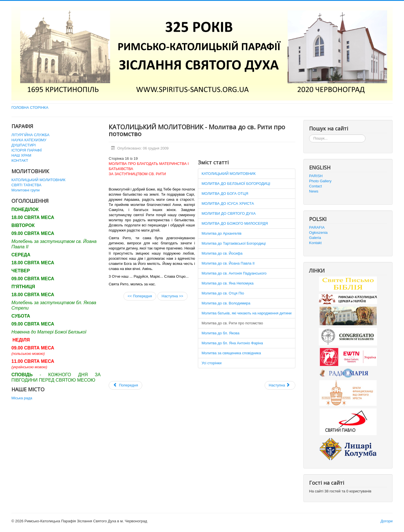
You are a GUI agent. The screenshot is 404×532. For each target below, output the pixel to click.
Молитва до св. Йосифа (222, 253)
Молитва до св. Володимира (226, 303)
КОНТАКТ (20, 160)
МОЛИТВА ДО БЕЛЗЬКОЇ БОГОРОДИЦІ (236, 184)
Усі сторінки (212, 363)
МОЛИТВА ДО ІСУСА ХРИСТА (228, 203)
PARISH (316, 176)
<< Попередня (140, 296)
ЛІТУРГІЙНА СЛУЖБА (30, 135)
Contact (315, 186)
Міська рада (22, 398)
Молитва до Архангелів (222, 233)
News (314, 191)
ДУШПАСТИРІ (24, 145)
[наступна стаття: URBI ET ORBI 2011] (280, 385)
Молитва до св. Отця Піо (223, 293)
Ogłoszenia (318, 233)
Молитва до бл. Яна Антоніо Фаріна (232, 343)
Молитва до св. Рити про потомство (232, 323)
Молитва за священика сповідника (231, 353)
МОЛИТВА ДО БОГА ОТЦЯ (225, 194)
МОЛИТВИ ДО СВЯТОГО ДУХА (229, 213)
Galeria (315, 238)
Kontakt (315, 243)
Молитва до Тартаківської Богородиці (234, 243)
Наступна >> (172, 296)
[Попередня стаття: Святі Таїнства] (125, 385)
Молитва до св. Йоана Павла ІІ (228, 263)
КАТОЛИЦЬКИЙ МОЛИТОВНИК (38, 180)
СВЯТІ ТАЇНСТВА (26, 185)
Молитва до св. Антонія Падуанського (234, 273)
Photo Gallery (320, 181)
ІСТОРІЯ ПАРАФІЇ (27, 150)
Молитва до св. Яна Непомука (228, 283)
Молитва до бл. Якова (221, 333)
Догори (387, 521)
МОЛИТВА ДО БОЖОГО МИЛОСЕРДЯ (235, 223)
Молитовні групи (26, 190)
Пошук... (309, 135)
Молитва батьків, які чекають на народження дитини (247, 313)
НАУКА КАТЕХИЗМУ (29, 140)
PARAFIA (317, 227)
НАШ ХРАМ (21, 155)
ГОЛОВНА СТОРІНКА (30, 108)
